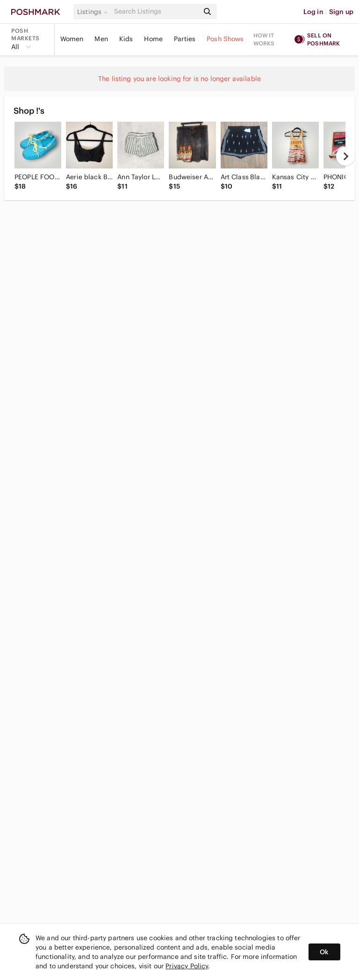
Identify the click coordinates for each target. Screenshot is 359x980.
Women (72, 39)
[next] (345, 156)
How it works (264, 39)
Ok (324, 952)
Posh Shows (225, 39)
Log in (313, 12)
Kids (126, 39)
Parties (185, 39)
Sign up (341, 12)
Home (153, 39)
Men (101, 39)
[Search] (156, 11)
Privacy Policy (187, 966)
